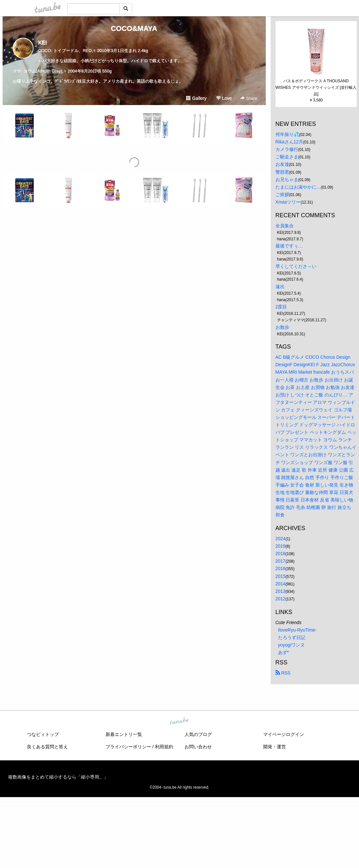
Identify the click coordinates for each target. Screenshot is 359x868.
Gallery (196, 98)
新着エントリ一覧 (124, 734)
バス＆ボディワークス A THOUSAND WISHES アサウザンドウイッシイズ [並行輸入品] (316, 87)
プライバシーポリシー (128, 747)
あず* (283, 652)
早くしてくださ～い (296, 266)
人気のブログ (198, 734)
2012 (281, 599)
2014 (281, 584)
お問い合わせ (198, 747)
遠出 (280, 287)
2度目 (281, 307)
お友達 (282, 164)
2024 (281, 539)
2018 (281, 554)
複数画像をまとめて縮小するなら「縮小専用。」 (58, 777)
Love (224, 98)
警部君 (282, 172)
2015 (281, 576)
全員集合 (285, 226)
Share (249, 98)
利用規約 (164, 747)
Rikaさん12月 (289, 142)
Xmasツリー (288, 202)
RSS (283, 673)
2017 (281, 561)
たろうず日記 (292, 637)
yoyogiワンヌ (291, 645)
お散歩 (282, 327)
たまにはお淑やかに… (298, 187)
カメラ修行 (287, 149)
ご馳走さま (287, 157)
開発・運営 (275, 747)
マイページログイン (284, 734)
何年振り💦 (287, 134)
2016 (281, 568)
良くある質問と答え (47, 747)
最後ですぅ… (289, 246)
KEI (43, 43)
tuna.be (179, 721)
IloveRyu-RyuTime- (297, 630)
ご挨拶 (282, 194)
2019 (281, 546)
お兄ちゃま (287, 180)
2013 (281, 591)
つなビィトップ (43, 734)
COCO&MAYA (134, 28)
